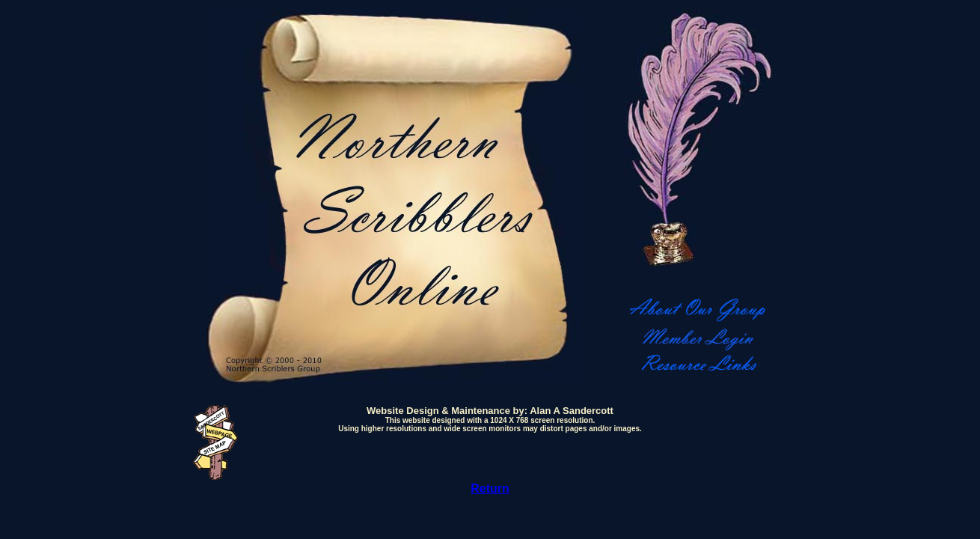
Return (490, 488)
